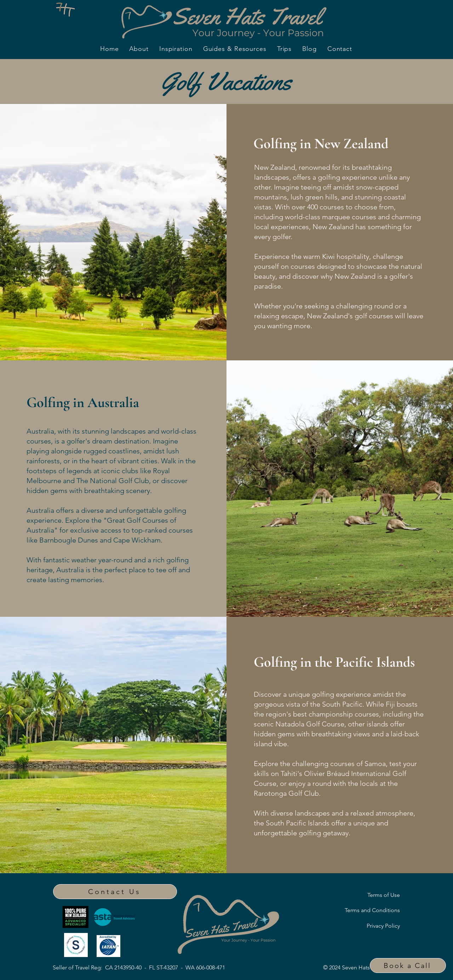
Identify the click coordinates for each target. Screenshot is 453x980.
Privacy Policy (383, 926)
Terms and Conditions (372, 910)
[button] (408, 965)
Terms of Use (384, 895)
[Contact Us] (115, 892)
